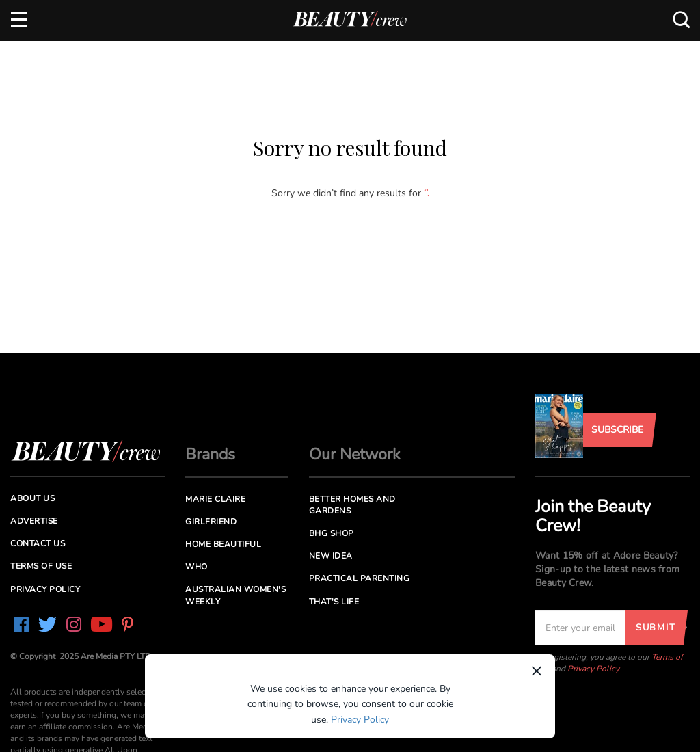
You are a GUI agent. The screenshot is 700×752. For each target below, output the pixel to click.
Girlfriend (211, 522)
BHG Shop (332, 533)
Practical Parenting (360, 578)
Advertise (34, 521)
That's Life (334, 602)
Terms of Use (41, 566)
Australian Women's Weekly (235, 595)
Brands (210, 454)
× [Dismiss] (537, 671)
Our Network (355, 454)
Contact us (38, 543)
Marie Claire (215, 499)
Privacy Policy (593, 669)
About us (32, 498)
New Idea (331, 556)
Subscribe (617, 430)
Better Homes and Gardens (352, 505)
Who (197, 567)
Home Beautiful (223, 544)
